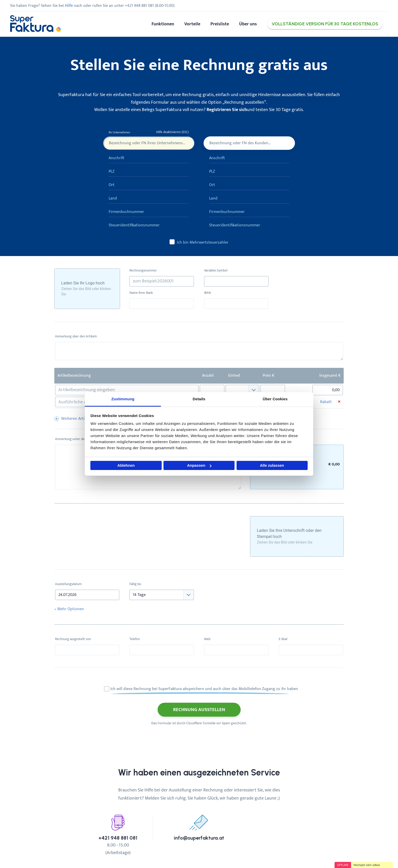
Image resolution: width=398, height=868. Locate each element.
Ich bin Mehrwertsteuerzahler (199, 242)
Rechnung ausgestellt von (73, 639)
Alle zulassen (272, 465)
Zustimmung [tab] (123, 399)
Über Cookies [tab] (275, 399)
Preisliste (220, 24)
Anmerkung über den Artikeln (76, 337)
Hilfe (69, 6)
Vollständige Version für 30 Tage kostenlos (325, 24)
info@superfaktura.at (199, 838)
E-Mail (283, 639)
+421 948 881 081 (118, 838)
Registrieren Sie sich (227, 110)
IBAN (208, 293)
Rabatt (326, 402)
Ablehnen (126, 465)
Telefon (135, 639)
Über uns (248, 24)
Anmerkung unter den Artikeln (77, 439)
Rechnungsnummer (143, 271)
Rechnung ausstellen (199, 710)
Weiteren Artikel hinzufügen (86, 419)
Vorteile (192, 24)
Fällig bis (135, 584)
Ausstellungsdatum (68, 584)
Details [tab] (199, 399)
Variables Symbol (216, 271)
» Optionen (69, 609)
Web (207, 639)
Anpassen (199, 465)
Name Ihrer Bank (141, 293)
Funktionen (163, 24)
